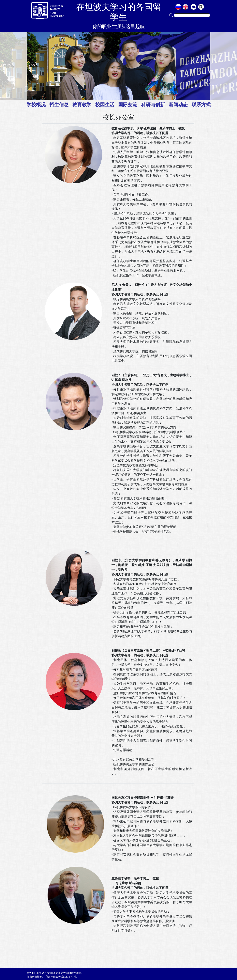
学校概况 (36, 105)
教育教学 (82, 105)
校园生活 (105, 105)
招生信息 (59, 105)
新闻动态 (178, 105)
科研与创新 (153, 105)
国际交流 (128, 105)
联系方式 (201, 105)
